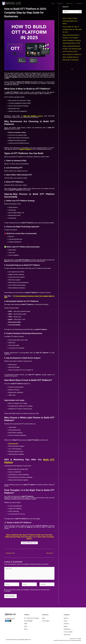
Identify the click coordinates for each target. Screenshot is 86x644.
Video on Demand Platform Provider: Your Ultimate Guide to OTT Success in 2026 (72, 49)
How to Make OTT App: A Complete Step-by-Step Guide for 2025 (72, 29)
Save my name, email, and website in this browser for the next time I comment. (27, 590)
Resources (70, 3)
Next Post (50, 553)
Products (61, 3)
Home (53, 3)
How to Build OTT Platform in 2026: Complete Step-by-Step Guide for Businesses (72, 57)
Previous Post (9, 553)
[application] (63, 3)
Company (80, 3)
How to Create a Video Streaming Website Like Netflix (70, 21)
